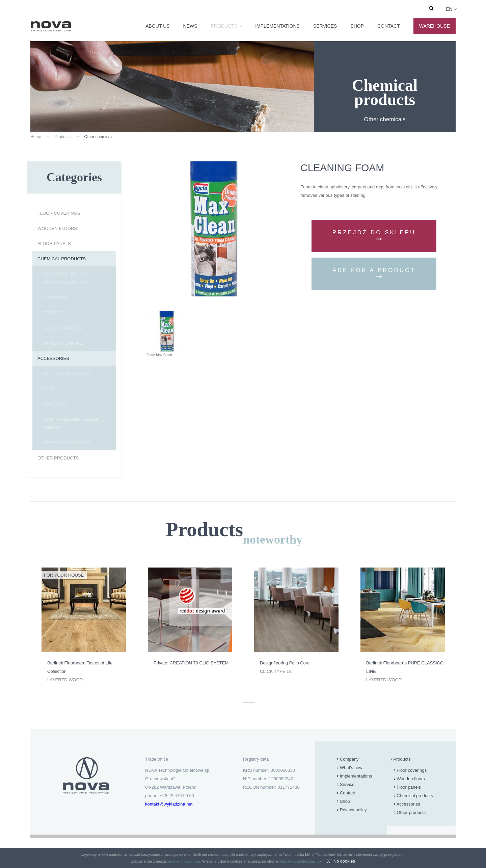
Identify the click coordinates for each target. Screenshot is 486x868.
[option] (84, 626)
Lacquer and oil (62, 328)
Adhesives (55, 298)
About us (157, 26)
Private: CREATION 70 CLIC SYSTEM (191, 663)
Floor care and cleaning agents (74, 423)
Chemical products (62, 259)
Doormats (55, 404)
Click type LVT (277, 671)
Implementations (277, 26)
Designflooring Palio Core (285, 663)
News (190, 26)
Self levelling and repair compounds (66, 278)
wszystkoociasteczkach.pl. (301, 861)
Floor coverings (59, 213)
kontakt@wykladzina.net (169, 804)
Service (347, 784)
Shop (357, 26)
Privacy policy (353, 810)
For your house (64, 575)
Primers (52, 313)
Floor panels (54, 244)
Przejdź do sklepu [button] (374, 235)
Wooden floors (57, 228)
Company (349, 759)
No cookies (344, 861)
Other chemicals (64, 343)
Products (224, 26)
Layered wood (65, 680)
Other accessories (66, 443)
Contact (389, 26)
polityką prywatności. (184, 861)
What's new (351, 768)
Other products (58, 458)
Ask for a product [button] (374, 273)
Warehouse (435, 26)
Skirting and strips (66, 374)
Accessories (53, 358)
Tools (50, 389)
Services (325, 26)
